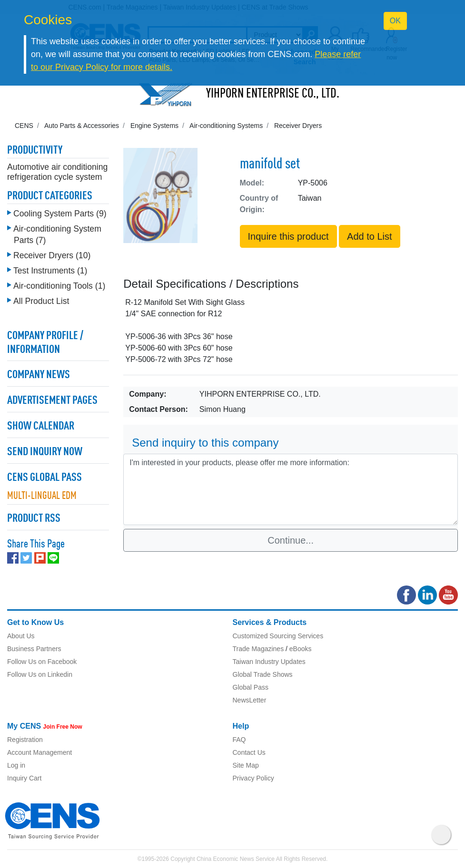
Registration (25, 740)
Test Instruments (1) (50, 271)
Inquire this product (288, 236)
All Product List (41, 301)
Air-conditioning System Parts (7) (57, 234)
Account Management (40, 752)
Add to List (370, 236)
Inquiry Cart (24, 778)
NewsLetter (250, 700)
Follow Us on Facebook (42, 662)
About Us (21, 636)
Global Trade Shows (263, 674)
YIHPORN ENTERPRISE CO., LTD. (273, 94)
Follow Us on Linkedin (40, 674)
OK (395, 21)
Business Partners (34, 649)
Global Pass (251, 687)
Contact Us (249, 752)
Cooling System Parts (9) (60, 214)
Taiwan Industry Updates (269, 662)
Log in (16, 765)
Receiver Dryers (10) (52, 255)
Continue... (291, 540)
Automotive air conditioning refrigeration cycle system (57, 172)
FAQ (239, 740)
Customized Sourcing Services (278, 636)
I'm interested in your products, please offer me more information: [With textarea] (291, 489)
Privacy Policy (253, 778)
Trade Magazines (258, 649)
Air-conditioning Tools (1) (59, 286)
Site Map (246, 765)
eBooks (301, 649)
